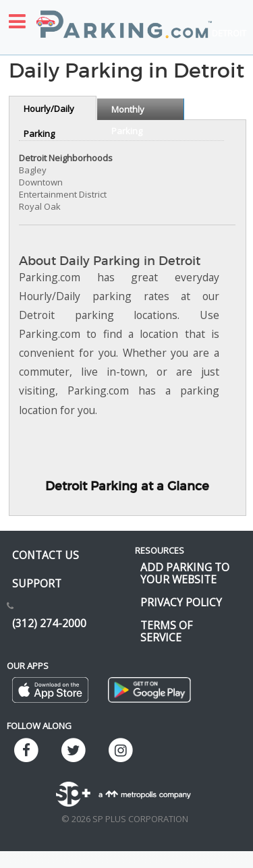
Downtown (41, 182)
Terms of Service (166, 631)
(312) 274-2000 (49, 623)
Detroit (229, 33)
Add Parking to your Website (185, 573)
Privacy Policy (181, 602)
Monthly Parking (128, 112)
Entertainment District (63, 194)
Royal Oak (40, 206)
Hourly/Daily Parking (49, 111)
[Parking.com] (124, 17)
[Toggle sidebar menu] (17, 21)
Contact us (46, 555)
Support (37, 583)
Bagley (33, 170)
